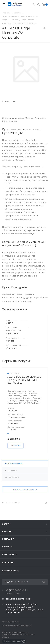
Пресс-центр (10, 554)
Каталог (7, 531)
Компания (8, 539)
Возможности (11, 571)
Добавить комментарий (25, 490)
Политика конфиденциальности (17, 626)
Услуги (6, 524)
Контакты (8, 563)
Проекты (7, 546)
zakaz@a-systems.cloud (18, 599)
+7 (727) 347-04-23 (16, 590)
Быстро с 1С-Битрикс (12, 641)
